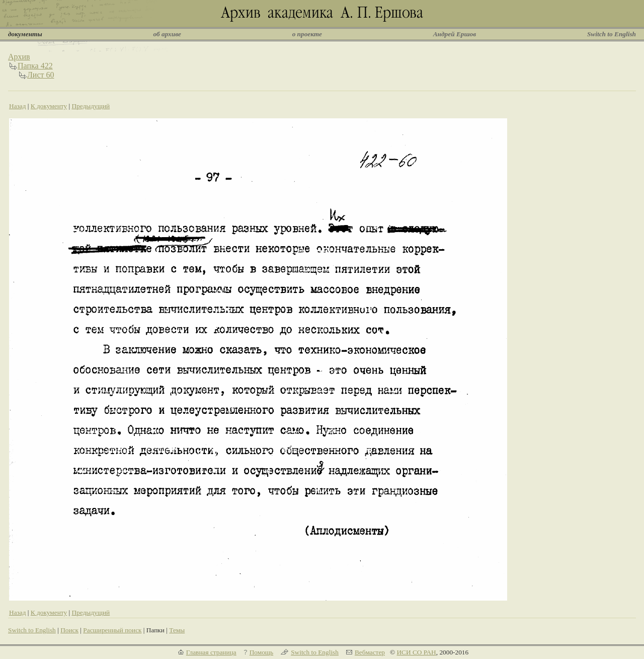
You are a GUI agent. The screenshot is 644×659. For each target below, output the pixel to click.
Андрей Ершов (455, 34)
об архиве (167, 34)
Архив (19, 57)
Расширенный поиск (112, 630)
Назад (18, 106)
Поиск (69, 630)
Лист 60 (41, 75)
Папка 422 (35, 66)
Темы (177, 630)
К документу (49, 106)
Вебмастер (370, 652)
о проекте (307, 34)
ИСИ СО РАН (416, 652)
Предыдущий (91, 106)
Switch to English (612, 34)
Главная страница (211, 652)
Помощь (261, 652)
